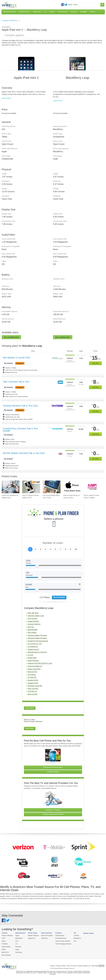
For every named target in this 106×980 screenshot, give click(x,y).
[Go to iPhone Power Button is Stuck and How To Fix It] (72, 487)
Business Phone (24, 12)
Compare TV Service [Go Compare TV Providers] (53, 810)
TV (45, 12)
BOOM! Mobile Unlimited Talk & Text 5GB (24, 453)
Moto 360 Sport (33, 613)
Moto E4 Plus (32, 672)
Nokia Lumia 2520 (34, 669)
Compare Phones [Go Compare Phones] (53, 772)
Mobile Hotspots (33, 935)
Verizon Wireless (7, 935)
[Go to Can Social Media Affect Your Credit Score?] (52, 487)
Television (44, 938)
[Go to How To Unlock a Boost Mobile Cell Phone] (31, 487)
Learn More (30, 708)
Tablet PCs (31, 938)
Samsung (18, 952)
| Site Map (94, 965)
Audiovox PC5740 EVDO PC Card (40, 663)
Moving (93, 12)
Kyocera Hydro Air (34, 624)
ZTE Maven (32, 675)
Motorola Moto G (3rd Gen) (37, 652)
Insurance (74, 12)
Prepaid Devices (60, 938)
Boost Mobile (6, 955)
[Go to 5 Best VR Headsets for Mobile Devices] (11, 487)
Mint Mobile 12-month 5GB (16, 358)
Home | (53, 965)
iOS (74, 941)
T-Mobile (5, 944)
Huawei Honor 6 (33, 649)
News (70, 5)
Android (75, 935)
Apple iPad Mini (33, 661)
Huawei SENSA (33, 621)
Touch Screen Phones (62, 941)
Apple (17, 935)
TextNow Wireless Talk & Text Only (20, 406)
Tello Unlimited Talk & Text (16, 382)
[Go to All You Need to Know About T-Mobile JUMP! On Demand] (93, 487)
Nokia (17, 949)
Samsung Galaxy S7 (35, 666)
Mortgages (84, 12)
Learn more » (7, 98)
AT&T (4, 938)
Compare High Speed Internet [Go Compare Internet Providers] (53, 814)
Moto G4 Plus (32, 694)
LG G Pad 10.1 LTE (35, 644)
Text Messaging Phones (63, 944)
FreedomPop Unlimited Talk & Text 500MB (20, 430)
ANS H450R (32, 633)
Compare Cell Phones (9, 21)
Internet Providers (47, 935)
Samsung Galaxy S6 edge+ (37, 638)
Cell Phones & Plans (9, 12)
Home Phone (37, 12)
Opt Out (101, 965)
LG (16, 944)
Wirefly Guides (87, 933)
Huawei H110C (33, 680)
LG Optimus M (33, 647)
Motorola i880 (32, 630)
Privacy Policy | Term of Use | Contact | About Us (73, 965)
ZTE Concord (32, 618)
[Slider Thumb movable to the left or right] (37, 566)
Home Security (63, 12)
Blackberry (76, 938)
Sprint (4, 941)
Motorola (18, 947)
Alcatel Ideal (32, 658)
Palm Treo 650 (33, 689)
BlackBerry (19, 938)
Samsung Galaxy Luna (36, 616)
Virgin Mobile (6, 947)
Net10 (4, 949)
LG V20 (30, 655)
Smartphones (59, 935)
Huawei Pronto (33, 683)
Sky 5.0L (31, 627)
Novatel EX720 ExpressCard (38, 641)
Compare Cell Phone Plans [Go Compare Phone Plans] (53, 767)
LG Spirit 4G (32, 677)
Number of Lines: (53, 543)
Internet (52, 12)
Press (75, 5)
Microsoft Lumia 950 (35, 686)
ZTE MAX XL (32, 691)
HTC (17, 941)
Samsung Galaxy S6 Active (37, 635)
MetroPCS (5, 952)
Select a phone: (54, 519)
